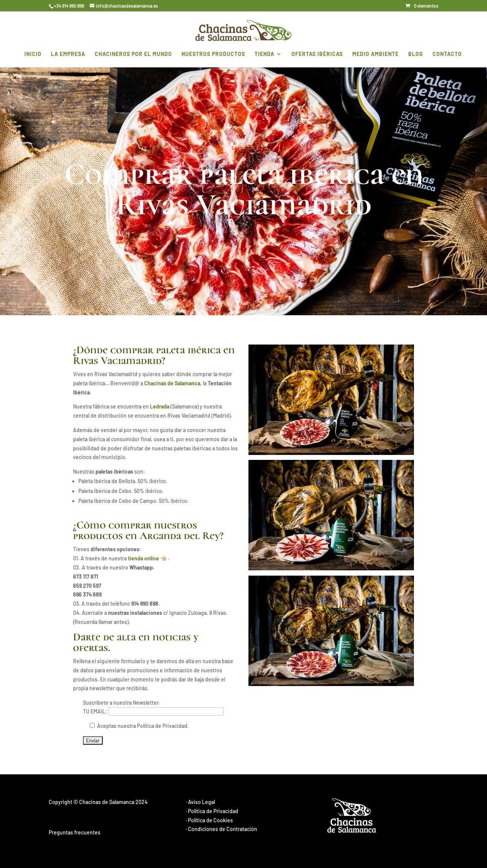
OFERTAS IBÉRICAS (317, 54)
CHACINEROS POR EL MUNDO (133, 54)
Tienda (264, 54)
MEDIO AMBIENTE (376, 54)
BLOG (416, 54)
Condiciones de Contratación (223, 829)
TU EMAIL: (153, 711)
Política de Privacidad (213, 811)
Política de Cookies (210, 820)
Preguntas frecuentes (75, 832)
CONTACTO (447, 54)
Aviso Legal (201, 802)
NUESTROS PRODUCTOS (213, 54)
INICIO (33, 54)
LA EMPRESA (68, 54)
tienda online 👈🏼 (147, 558)
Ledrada (160, 406)
